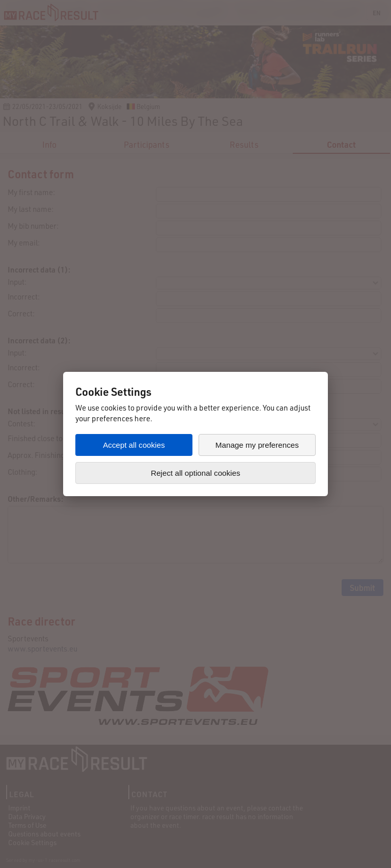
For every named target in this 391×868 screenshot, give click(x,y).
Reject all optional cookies (195, 473)
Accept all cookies (134, 445)
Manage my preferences (257, 445)
